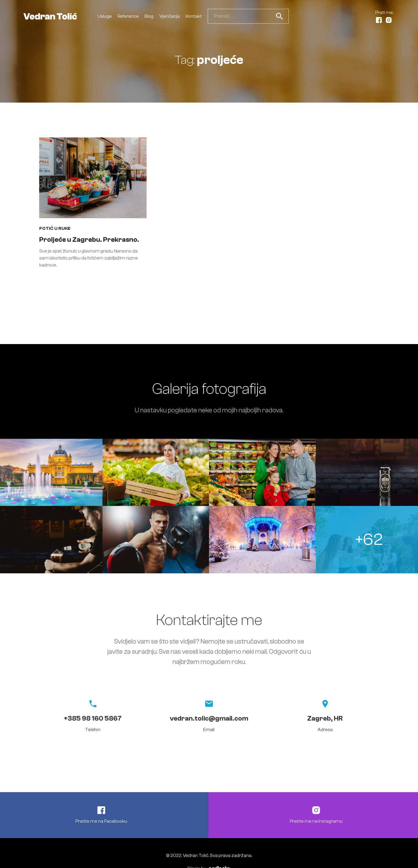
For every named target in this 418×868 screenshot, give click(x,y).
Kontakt (194, 16)
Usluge (105, 16)
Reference (128, 16)
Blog (149, 16)
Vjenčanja (170, 16)
